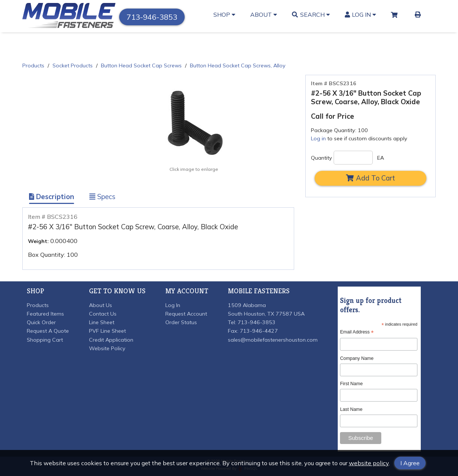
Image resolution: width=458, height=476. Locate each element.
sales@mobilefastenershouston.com (273, 340)
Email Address (357, 332)
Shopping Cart (45, 340)
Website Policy (107, 348)
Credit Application (111, 340)
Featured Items (45, 314)
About (264, 15)
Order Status (181, 322)
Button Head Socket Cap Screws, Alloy (238, 66)
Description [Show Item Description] (52, 197)
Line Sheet (102, 322)
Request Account (186, 314)
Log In (361, 15)
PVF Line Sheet (107, 331)
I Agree (410, 463)
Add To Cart (370, 178)
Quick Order (41, 322)
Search (311, 15)
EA (381, 158)
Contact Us (103, 314)
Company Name (357, 358)
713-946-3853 (152, 17)
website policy (369, 463)
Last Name (351, 409)
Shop (224, 15)
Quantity (322, 158)
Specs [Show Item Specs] (102, 197)
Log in (318, 138)
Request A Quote (48, 331)
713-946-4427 (259, 331)
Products (33, 66)
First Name (351, 384)
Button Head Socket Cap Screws (141, 66)
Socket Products (73, 66)
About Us (101, 305)
